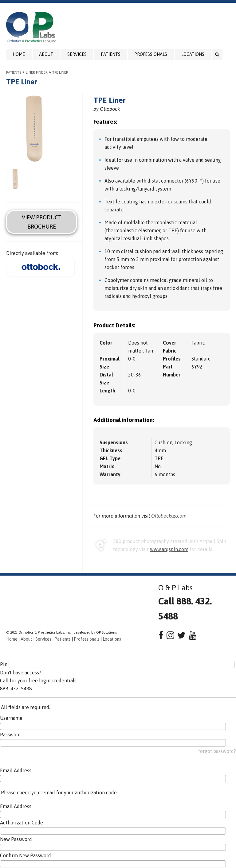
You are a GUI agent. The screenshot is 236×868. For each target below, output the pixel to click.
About (46, 54)
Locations (193, 54)
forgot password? (217, 751)
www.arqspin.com (169, 549)
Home (19, 54)
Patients (111, 54)
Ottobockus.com (169, 516)
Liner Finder (37, 72)
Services (77, 54)
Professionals (151, 54)
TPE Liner (60, 72)
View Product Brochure (42, 222)
